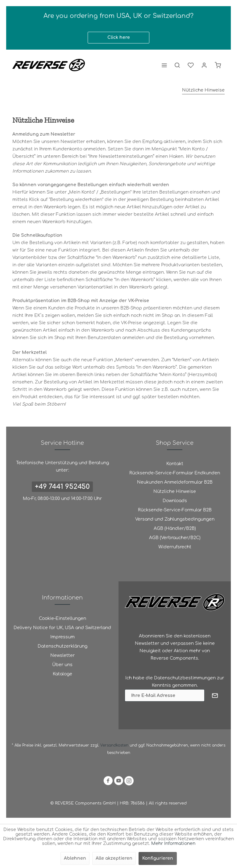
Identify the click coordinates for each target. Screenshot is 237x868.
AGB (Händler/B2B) (175, 528)
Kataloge (62, 674)
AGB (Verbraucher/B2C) (175, 538)
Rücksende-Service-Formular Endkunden (175, 473)
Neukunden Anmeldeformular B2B (175, 482)
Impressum (62, 637)
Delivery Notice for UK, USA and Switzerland (62, 628)
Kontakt (175, 464)
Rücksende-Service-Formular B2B (175, 510)
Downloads (175, 501)
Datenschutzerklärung (62, 646)
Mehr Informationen (173, 843)
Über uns (62, 665)
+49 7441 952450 (62, 487)
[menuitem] (164, 65)
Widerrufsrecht (175, 547)
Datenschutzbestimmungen (185, 678)
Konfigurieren (158, 858)
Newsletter (62, 655)
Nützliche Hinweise (175, 491)
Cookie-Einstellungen (62, 618)
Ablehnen (75, 858)
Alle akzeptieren (114, 858)
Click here (119, 37)
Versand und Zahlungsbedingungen (175, 519)
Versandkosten (114, 745)
